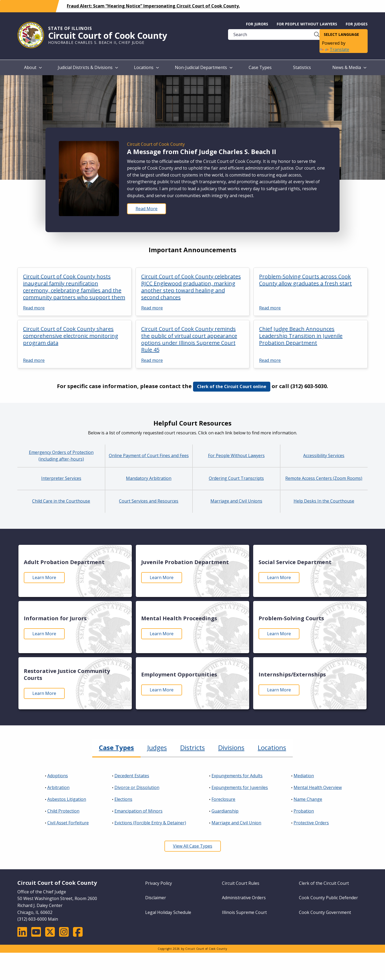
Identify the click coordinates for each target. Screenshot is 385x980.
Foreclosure (223, 799)
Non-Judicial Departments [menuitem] (201, 67)
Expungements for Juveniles (240, 787)
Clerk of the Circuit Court (324, 883)
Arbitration (58, 787)
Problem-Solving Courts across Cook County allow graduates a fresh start (305, 280)
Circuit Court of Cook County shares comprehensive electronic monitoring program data (71, 336)
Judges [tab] (157, 747)
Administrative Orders (244, 898)
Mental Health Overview (318, 787)
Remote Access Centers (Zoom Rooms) (324, 478)
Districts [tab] (192, 747)
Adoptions (58, 776)
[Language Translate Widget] (344, 35)
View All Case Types (193, 846)
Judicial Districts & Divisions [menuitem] (85, 67)
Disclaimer (156, 898)
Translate (334, 49)
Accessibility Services (324, 455)
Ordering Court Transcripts (236, 478)
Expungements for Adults (237, 776)
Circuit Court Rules (241, 883)
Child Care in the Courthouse (61, 501)
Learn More (44, 577)
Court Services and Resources (149, 501)
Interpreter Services (61, 478)
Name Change (308, 799)
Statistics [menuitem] (302, 67)
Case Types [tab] (116, 747)
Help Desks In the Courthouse (324, 501)
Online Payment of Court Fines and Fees (149, 455)
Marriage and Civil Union (236, 823)
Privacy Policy (159, 883)
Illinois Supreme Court (244, 912)
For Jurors (257, 24)
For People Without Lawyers (236, 455)
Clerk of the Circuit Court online (232, 386)
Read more (34, 308)
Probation (304, 811)
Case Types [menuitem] (260, 67)
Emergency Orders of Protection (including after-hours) (61, 456)
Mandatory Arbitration (149, 478)
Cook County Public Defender (328, 898)
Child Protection (63, 811)
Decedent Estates (132, 776)
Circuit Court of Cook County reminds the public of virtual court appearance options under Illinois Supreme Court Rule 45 (189, 339)
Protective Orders (311, 823)
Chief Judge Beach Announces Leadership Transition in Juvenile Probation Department (301, 336)
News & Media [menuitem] (347, 67)
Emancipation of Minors (138, 811)
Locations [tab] (272, 747)
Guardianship (225, 811)
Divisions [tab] (231, 747)
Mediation (304, 776)
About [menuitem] (30, 67)
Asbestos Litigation (67, 799)
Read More (147, 209)
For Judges (357, 24)
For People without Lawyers (307, 24)
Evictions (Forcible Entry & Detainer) (150, 823)
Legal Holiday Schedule (168, 912)
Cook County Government (325, 912)
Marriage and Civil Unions (236, 501)
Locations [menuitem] (144, 67)
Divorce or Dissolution (137, 787)
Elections (123, 799)
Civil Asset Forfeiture (68, 823)
